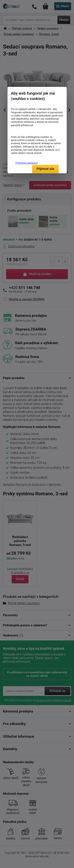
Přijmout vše (45, 169)
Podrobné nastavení (26, 163)
